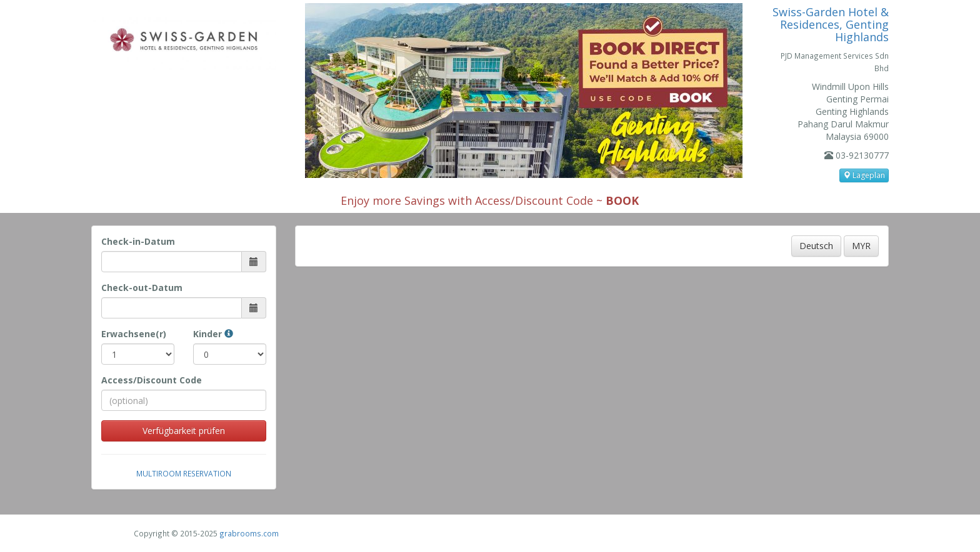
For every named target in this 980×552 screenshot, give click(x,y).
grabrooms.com (249, 533)
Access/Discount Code (152, 380)
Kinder (213, 334)
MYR (861, 246)
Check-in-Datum (138, 241)
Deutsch (816, 246)
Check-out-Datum (142, 288)
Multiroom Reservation (184, 473)
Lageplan (864, 175)
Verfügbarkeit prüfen (184, 431)
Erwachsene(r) (134, 334)
